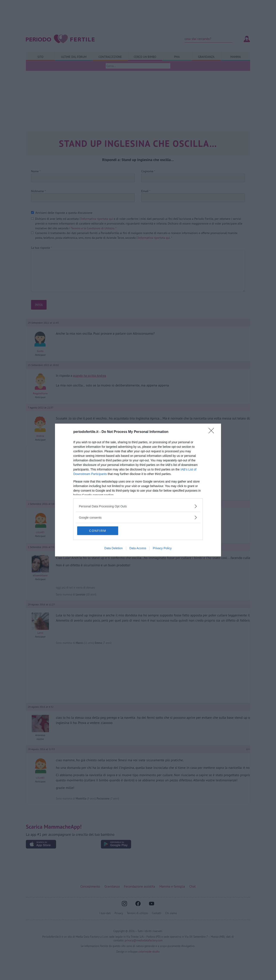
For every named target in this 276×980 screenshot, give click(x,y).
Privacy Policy (162, 548)
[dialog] (138, 490)
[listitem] (138, 506)
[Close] (213, 432)
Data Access (138, 548)
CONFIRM (98, 531)
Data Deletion (114, 548)
